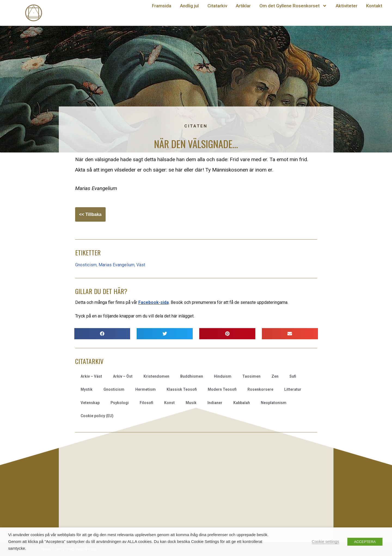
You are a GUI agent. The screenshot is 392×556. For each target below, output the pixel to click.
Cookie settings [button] (325, 542)
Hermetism (146, 389)
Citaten (196, 126)
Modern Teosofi (222, 389)
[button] (102, 334)
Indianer (215, 403)
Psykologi (120, 403)
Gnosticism (86, 265)
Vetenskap (90, 403)
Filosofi (146, 403)
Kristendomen (156, 376)
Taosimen (251, 376)
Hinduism (223, 376)
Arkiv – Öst (123, 376)
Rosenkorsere (260, 389)
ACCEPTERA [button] (365, 542)
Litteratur (293, 389)
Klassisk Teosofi (182, 389)
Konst (169, 403)
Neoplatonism (274, 403)
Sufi (293, 376)
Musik (191, 403)
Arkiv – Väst (91, 376)
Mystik (87, 389)
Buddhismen (192, 376)
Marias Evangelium (117, 265)
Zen (275, 376)
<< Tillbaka (90, 214)
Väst (141, 265)
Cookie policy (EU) (97, 416)
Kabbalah (242, 403)
